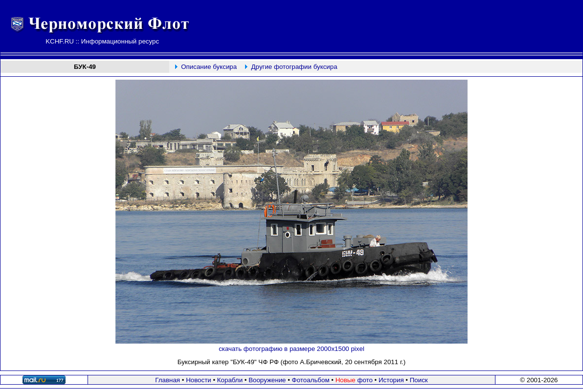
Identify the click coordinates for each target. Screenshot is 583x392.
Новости (199, 380)
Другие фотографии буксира (294, 67)
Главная (168, 380)
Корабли (230, 380)
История (391, 380)
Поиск (419, 380)
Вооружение (267, 380)
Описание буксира (209, 67)
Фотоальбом (311, 380)
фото (354, 380)
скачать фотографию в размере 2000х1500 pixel (291, 349)
